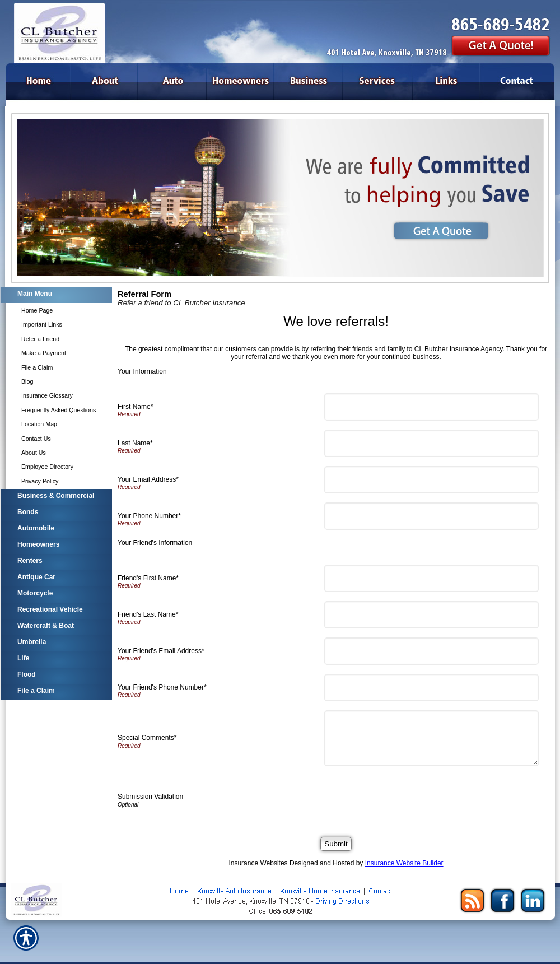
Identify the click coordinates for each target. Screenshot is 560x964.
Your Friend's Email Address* (161, 651)
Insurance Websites (258, 863)
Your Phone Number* (149, 516)
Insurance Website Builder (404, 863)
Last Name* (135, 443)
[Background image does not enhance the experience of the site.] (56, 295)
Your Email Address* (148, 479)
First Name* (135, 407)
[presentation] (413, 797)
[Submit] (336, 844)
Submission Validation (150, 797)
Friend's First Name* (148, 578)
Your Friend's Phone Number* (162, 687)
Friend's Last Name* (148, 614)
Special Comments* (147, 738)
